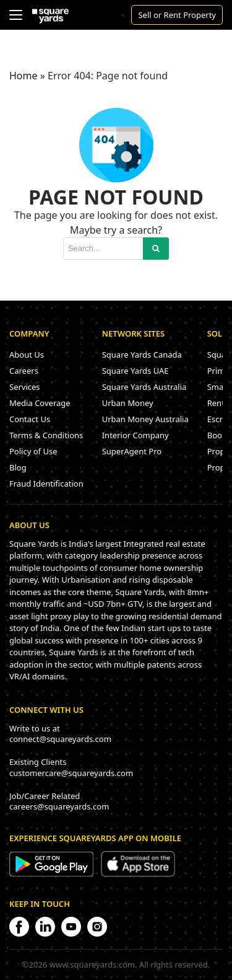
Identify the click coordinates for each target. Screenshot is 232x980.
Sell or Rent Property (177, 15)
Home (24, 76)
